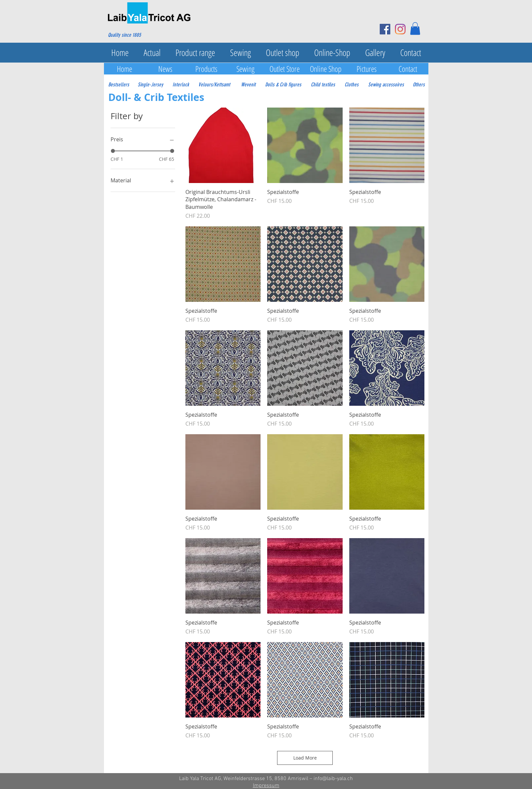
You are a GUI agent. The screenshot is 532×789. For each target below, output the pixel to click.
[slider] (113, 151)
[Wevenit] (248, 85)
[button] (415, 28)
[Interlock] (181, 85)
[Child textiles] (323, 85)
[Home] (124, 69)
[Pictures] (367, 69)
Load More (305, 758)
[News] (166, 69)
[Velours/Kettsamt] (214, 85)
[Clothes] (352, 85)
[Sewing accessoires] (386, 85)
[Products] (207, 69)
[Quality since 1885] (140, 35)
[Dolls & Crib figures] (283, 85)
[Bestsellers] (119, 85)
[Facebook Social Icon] (385, 29)
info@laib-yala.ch (333, 779)
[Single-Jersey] (150, 85)
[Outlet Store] (285, 69)
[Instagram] (400, 29)
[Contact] (408, 69)
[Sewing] (246, 69)
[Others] (419, 85)
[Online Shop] (326, 69)
